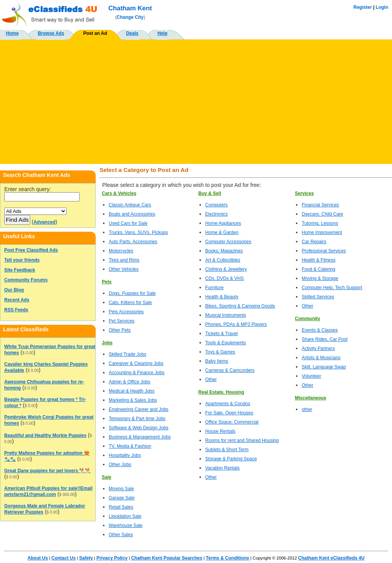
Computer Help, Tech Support (332, 288)
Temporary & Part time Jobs (137, 419)
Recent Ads (17, 300)
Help (162, 33)
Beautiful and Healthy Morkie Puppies (45, 435)
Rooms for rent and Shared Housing (242, 440)
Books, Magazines (224, 251)
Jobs (107, 343)
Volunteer (311, 376)
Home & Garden (222, 232)
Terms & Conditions (228, 558)
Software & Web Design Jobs (139, 428)
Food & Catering (318, 269)
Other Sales (121, 535)
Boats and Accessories (132, 214)
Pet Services (122, 321)
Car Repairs (314, 242)
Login (382, 7)
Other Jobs (120, 465)
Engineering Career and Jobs (139, 409)
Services (304, 193)
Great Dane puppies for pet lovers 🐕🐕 (47, 471)
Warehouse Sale (126, 525)
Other (211, 380)
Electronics (216, 214)
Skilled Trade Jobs (127, 354)
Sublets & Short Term (227, 450)
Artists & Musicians (321, 358)
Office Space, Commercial (232, 422)
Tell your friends (22, 260)
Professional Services (324, 251)
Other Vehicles (124, 269)
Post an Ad (95, 33)
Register (363, 7)
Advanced (44, 222)
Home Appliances (223, 223)
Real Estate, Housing (221, 392)
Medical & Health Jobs (131, 391)
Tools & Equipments (225, 343)
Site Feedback (20, 270)
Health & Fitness (318, 260)
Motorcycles (121, 251)
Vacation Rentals (222, 468)
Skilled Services (318, 297)
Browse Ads (51, 33)
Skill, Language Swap (324, 367)
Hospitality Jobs (125, 455)
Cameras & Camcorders (230, 370)
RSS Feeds (16, 310)
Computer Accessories (228, 242)
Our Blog (14, 290)
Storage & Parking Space (231, 459)
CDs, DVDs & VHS (225, 278)
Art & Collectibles (223, 260)
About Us (38, 558)
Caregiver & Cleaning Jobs (136, 363)
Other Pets (120, 330)
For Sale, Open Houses (229, 413)
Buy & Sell (210, 193)
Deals (132, 33)
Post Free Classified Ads (31, 250)
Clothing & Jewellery (226, 269)
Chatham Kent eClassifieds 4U (331, 558)
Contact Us (63, 558)
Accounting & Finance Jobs (136, 373)
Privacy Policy (112, 558)
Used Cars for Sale (128, 223)
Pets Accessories (126, 312)
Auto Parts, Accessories (133, 242)
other (307, 409)
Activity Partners (318, 349)
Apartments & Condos (228, 404)
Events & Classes (320, 330)
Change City (130, 17)
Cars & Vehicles (119, 193)
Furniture (214, 288)
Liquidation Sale (125, 516)
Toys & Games (220, 352)
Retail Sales (121, 507)
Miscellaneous (310, 398)
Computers (216, 205)
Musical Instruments (226, 315)
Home (12, 33)
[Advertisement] (196, 99)
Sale (107, 477)
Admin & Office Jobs (130, 382)
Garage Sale (122, 498)
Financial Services (320, 205)
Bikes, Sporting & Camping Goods (240, 306)
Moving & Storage (320, 278)
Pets (107, 282)
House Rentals (220, 431)
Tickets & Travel (221, 334)
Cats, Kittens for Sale (130, 303)
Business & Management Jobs (140, 437)
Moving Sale (121, 489)
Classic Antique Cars (130, 205)
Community (307, 319)
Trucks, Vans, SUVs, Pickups (138, 232)
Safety (86, 558)
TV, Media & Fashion (130, 446)
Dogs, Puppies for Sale (132, 293)
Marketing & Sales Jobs (133, 400)
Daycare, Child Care (322, 214)
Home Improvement (322, 232)
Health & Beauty (222, 297)
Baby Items (217, 361)
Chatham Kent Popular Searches (167, 558)
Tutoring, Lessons (320, 223)
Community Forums (26, 280)
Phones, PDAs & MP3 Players (236, 324)
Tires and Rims (124, 260)
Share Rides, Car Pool (324, 339)
